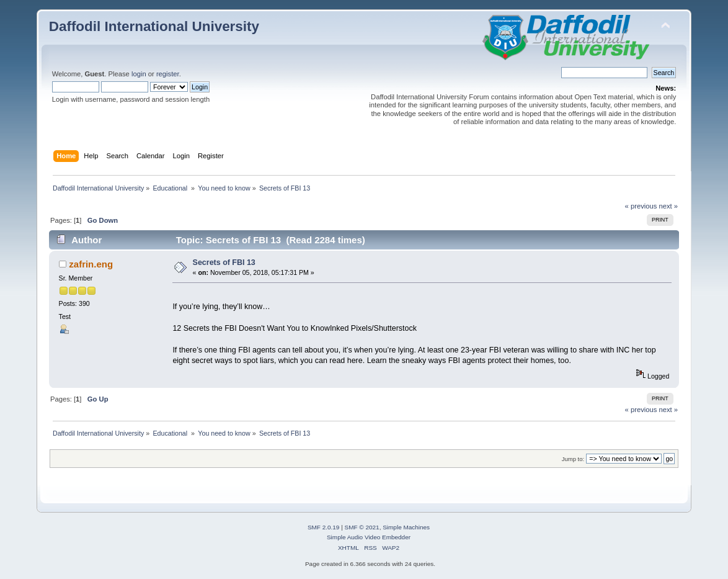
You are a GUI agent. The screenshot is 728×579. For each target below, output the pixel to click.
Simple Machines (406, 527)
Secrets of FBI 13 (224, 263)
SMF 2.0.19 (324, 527)
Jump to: (573, 459)
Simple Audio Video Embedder (369, 537)
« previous (641, 206)
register (168, 74)
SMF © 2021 (362, 527)
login (139, 74)
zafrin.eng (91, 264)
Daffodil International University (154, 26)
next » (669, 206)
